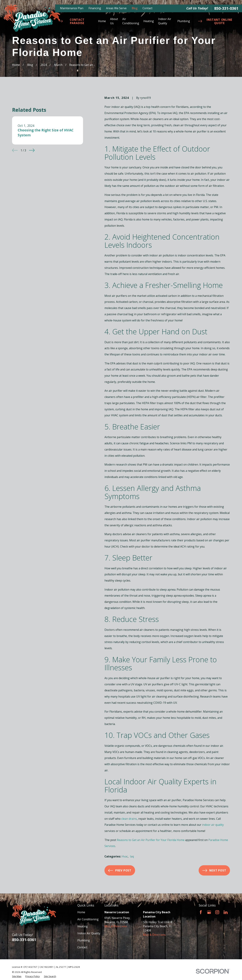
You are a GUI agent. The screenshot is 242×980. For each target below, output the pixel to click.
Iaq (132, 856)
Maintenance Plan (72, 8)
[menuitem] (17, 976)
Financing (95, 8)
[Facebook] (201, 912)
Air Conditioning (88, 919)
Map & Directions (116, 926)
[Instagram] (217, 912)
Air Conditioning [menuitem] (131, 21)
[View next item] (32, 150)
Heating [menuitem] (149, 21)
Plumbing (84, 940)
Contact (147, 8)
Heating (83, 926)
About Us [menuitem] (114, 21)
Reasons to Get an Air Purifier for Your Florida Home (151, 840)
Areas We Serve (116, 8)
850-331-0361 (226, 8)
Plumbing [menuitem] (184, 21)
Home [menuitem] (102, 21)
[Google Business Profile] (209, 912)
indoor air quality (213, 825)
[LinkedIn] (226, 912)
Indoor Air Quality (89, 933)
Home (81, 912)
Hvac (125, 856)
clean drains (129, 819)
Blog (135, 8)
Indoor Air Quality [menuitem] (165, 21)
